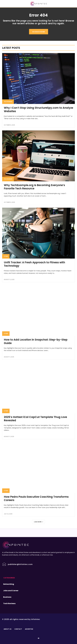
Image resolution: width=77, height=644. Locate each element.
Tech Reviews (8, 102)
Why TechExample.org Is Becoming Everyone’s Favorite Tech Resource (34, 187)
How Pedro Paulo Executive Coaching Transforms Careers (36, 498)
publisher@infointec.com (20, 564)
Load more (38, 522)
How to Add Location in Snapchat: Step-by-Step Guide (36, 341)
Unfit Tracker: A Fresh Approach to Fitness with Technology (34, 264)
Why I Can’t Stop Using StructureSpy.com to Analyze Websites (38, 109)
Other (6, 256)
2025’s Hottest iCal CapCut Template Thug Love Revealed (35, 419)
